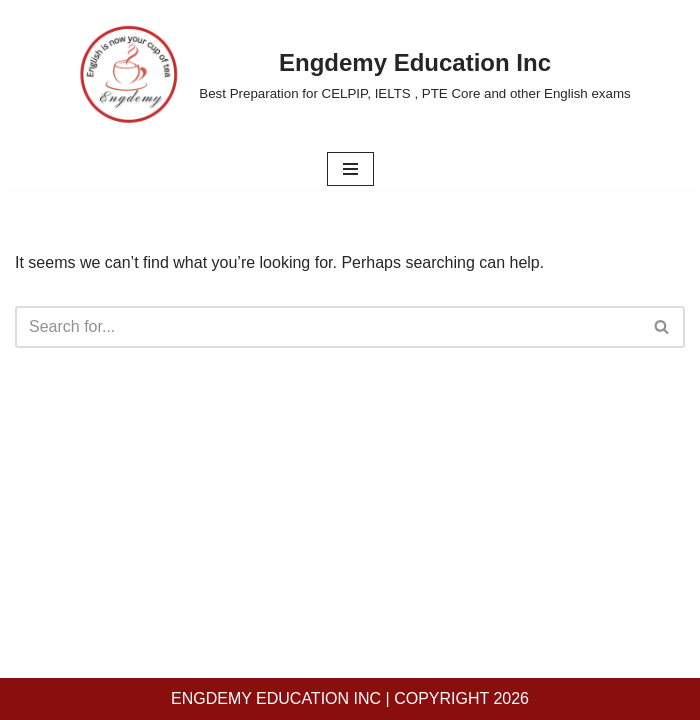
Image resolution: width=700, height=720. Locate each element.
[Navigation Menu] (350, 169)
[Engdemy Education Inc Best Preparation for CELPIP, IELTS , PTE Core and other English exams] (349, 74)
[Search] (327, 327)
